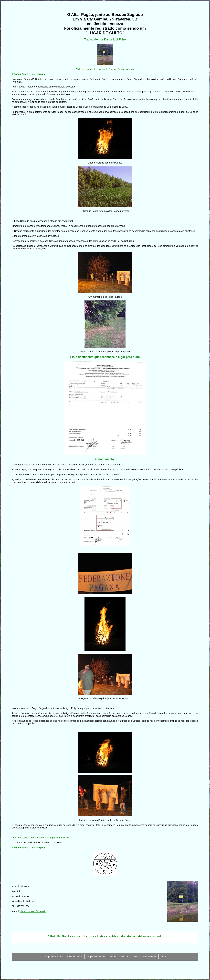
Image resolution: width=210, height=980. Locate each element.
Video (164, 957)
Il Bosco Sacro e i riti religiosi (28, 74)
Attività (135, 957)
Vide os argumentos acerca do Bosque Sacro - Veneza (105, 69)
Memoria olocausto (119, 957)
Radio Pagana (150, 957)
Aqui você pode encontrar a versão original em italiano (40, 838)
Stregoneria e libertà (53, 957)
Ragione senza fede (96, 957)
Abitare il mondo (75, 957)
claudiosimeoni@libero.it (33, 911)
